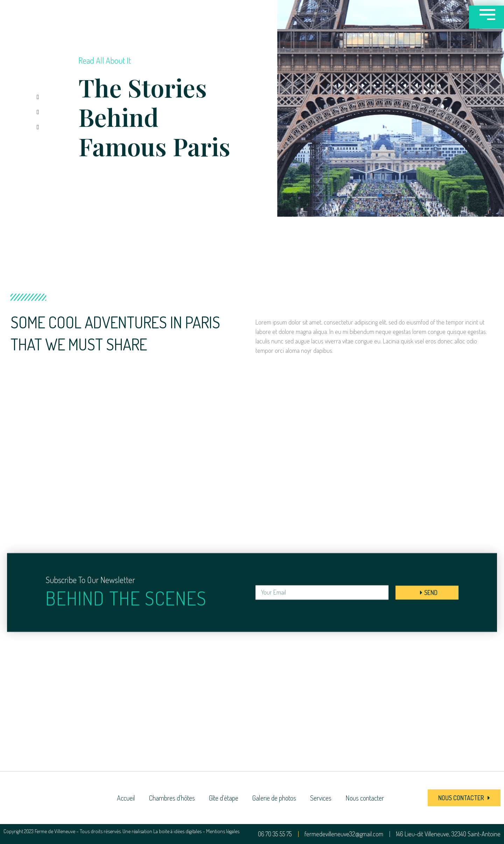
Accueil (126, 798)
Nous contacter (365, 798)
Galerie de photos (274, 798)
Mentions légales (223, 831)
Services (321, 798)
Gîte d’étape (224, 798)
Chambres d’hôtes (172, 798)
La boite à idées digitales (177, 831)
